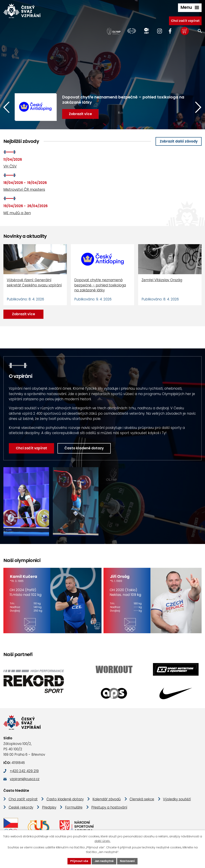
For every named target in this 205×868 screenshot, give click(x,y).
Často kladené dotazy (79, 448)
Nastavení (128, 861)
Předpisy (49, 808)
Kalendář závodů (107, 800)
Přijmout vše (79, 861)
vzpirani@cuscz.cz (25, 779)
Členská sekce (142, 800)
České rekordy (21, 808)
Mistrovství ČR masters (24, 189)
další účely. (102, 841)
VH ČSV (10, 166)
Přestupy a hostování (109, 808)
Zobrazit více (24, 314)
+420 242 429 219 (24, 771)
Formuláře (74, 808)
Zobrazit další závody (179, 141)
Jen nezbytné (104, 861)
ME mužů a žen (17, 213)
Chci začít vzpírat (185, 21)
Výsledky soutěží (177, 800)
